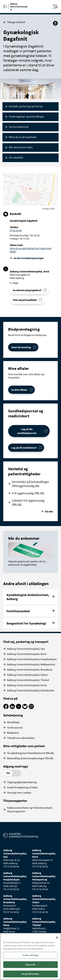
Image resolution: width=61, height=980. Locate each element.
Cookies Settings (30, 955)
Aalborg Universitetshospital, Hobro (27, 675)
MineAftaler (13, 722)
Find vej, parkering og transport (26, 642)
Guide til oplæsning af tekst (22, 787)
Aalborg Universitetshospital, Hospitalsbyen (32, 659)
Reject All (30, 965)
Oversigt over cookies (19, 793)
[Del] (55, 23)
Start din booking (21, 347)
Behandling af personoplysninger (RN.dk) (30, 758)
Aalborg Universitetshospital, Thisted (28, 680)
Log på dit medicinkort (24, 448)
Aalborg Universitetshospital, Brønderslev (31, 690)
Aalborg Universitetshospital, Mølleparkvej (31, 664)
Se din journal (15, 727)
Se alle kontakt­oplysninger (29, 258)
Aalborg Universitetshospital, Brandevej (30, 670)
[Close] (57, 938)
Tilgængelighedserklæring (22, 782)
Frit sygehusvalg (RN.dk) (28, 493)
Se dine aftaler (19, 390)
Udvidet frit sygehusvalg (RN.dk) (28, 502)
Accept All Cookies (30, 974)
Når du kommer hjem (21, 147)
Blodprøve (13, 733)
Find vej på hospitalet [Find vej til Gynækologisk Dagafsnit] (25, 300)
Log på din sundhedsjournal (27, 431)
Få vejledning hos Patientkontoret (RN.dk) (30, 753)
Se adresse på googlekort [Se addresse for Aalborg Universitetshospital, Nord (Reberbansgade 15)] (27, 290)
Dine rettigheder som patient (24, 746)
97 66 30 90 (16, 230)
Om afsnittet (16, 158)
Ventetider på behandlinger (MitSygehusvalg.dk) (30, 484)
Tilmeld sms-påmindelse (21, 738)
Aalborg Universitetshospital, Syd (26, 649)
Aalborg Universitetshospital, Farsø (27, 685)
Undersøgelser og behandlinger (27, 117)
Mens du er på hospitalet (23, 137)
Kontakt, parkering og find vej (26, 106)
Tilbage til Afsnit (14, 22)
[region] (30, 956)
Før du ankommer (19, 127)
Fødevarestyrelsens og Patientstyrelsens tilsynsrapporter (30, 809)
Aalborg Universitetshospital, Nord (27, 654)
